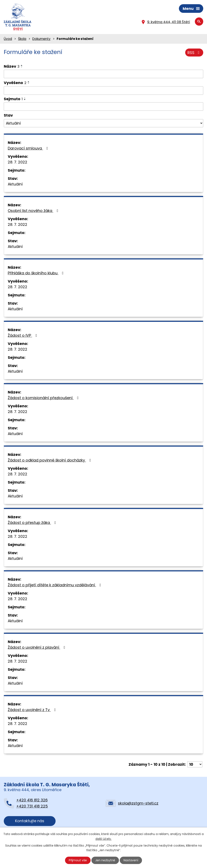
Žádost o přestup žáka (33, 523)
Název (12, 66)
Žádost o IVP (23, 335)
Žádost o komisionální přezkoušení (44, 398)
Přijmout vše (78, 860)
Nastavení (131, 860)
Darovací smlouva (29, 148)
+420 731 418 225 (32, 806)
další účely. (103, 839)
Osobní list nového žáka (34, 211)
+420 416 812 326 (32, 800)
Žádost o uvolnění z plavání (37, 647)
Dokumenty (41, 39)
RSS (194, 53)
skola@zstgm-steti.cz (138, 803)
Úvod (8, 39)
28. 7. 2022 (18, 162)
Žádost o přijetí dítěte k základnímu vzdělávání (55, 585)
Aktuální (15, 184)
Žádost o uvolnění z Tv (33, 710)
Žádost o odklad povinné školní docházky (50, 460)
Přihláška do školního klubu (36, 273)
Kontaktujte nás (30, 821)
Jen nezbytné (105, 860)
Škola (22, 39)
